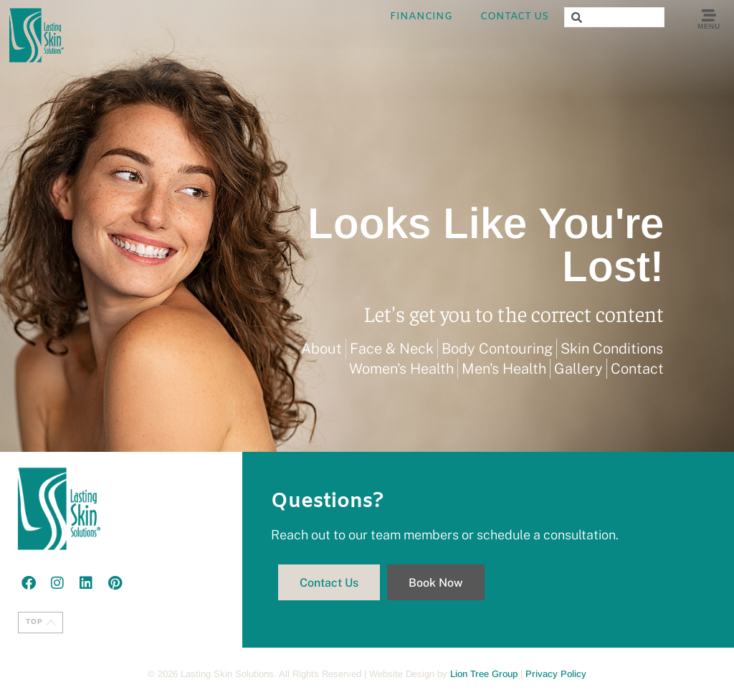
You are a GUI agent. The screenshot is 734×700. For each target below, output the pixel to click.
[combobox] (614, 17)
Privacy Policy (556, 674)
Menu (709, 26)
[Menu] (709, 16)
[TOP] (51, 623)
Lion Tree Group (484, 674)
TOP (34, 621)
